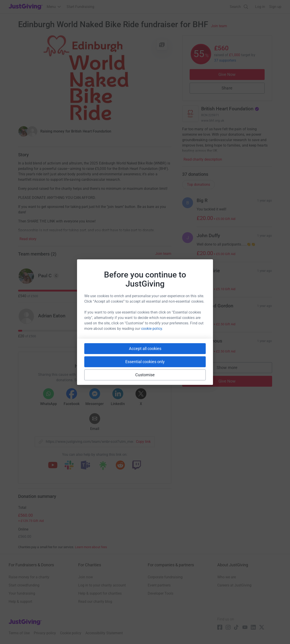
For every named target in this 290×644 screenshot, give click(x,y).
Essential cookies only (145, 362)
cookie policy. (152, 329)
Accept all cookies (145, 349)
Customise (145, 375)
